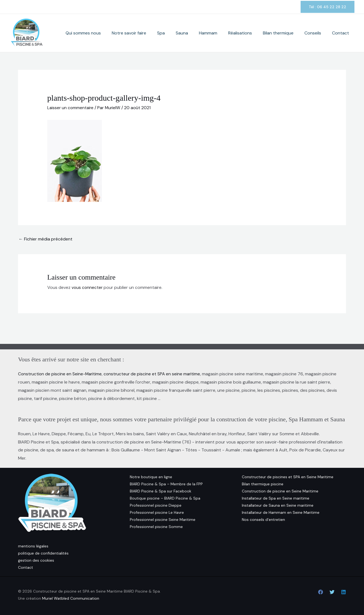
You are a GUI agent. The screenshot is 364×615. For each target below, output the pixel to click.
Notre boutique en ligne (151, 477)
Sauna (212, 33)
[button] (328, 7)
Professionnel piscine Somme (156, 526)
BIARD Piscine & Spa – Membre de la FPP (166, 484)
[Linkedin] (344, 592)
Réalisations (259, 33)
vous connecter (87, 287)
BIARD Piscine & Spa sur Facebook (161, 491)
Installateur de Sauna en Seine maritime (278, 505)
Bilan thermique (292, 33)
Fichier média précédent (45, 239)
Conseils (321, 33)
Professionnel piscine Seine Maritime (163, 519)
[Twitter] (332, 592)
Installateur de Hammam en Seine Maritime (281, 512)
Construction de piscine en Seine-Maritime (61, 374)
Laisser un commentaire (71, 108)
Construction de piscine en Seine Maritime (280, 491)
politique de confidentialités (43, 553)
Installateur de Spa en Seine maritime (276, 498)
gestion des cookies (36, 560)
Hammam (233, 33)
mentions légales (33, 546)
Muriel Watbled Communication (71, 598)
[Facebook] (321, 592)
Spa (196, 33)
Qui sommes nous (130, 33)
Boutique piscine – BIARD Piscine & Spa (165, 498)
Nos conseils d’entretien (263, 519)
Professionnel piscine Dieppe (156, 505)
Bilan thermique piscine (263, 484)
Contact (343, 33)
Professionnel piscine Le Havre (157, 512)
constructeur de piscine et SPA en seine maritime (154, 374)
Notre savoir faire (170, 33)
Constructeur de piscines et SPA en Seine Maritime (288, 477)
